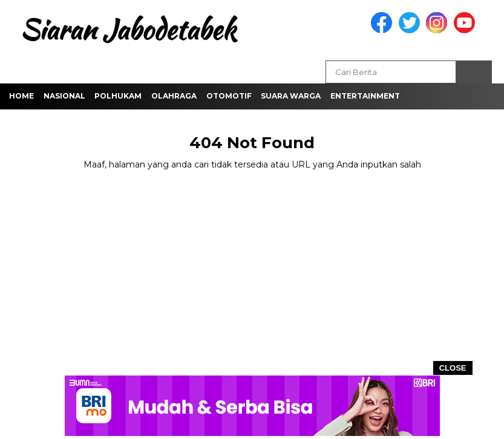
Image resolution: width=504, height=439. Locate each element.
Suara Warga (291, 96)
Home (21, 96)
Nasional (64, 96)
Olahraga (174, 96)
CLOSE (453, 368)
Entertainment (365, 96)
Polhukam (118, 96)
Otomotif (229, 96)
